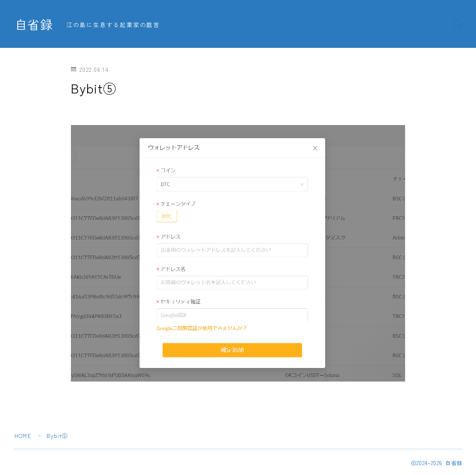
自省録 (34, 24)
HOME (23, 435)
